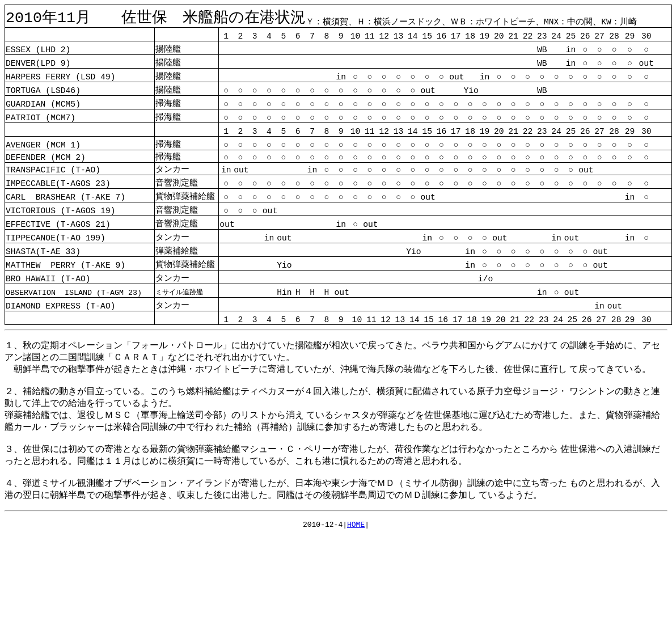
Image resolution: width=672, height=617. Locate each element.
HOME (356, 527)
